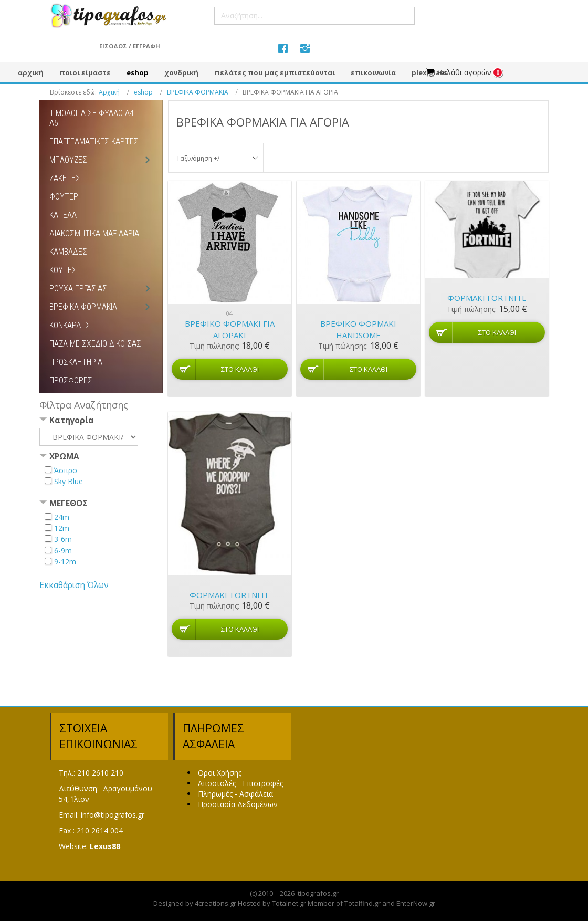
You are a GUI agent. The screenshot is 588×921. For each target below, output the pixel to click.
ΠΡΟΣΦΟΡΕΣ (71, 380)
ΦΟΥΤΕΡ (64, 197)
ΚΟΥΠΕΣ (63, 270)
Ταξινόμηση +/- (199, 158)
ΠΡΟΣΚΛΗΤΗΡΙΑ (76, 362)
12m (62, 528)
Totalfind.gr (363, 903)
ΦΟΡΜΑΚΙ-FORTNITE (230, 595)
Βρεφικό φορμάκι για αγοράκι (230, 329)
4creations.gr (216, 903)
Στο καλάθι (240, 369)
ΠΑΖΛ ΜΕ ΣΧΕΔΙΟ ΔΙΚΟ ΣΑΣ (95, 344)
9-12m (65, 562)
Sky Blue (69, 481)
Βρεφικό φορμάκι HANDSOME (358, 329)
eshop (143, 92)
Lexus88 (105, 846)
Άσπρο (66, 470)
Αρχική (109, 92)
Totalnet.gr (289, 903)
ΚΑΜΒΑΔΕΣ (68, 252)
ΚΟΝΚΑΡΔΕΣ (70, 325)
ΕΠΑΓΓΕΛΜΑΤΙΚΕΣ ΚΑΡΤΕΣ (94, 142)
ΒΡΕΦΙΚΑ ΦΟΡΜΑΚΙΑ (198, 92)
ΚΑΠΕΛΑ (63, 215)
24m (62, 517)
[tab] (101, 421)
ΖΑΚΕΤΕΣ (65, 178)
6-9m (63, 551)
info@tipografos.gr (113, 815)
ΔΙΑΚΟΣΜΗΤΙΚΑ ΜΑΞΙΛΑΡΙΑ (94, 233)
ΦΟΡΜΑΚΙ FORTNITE (487, 298)
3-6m (63, 539)
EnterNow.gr (416, 903)
